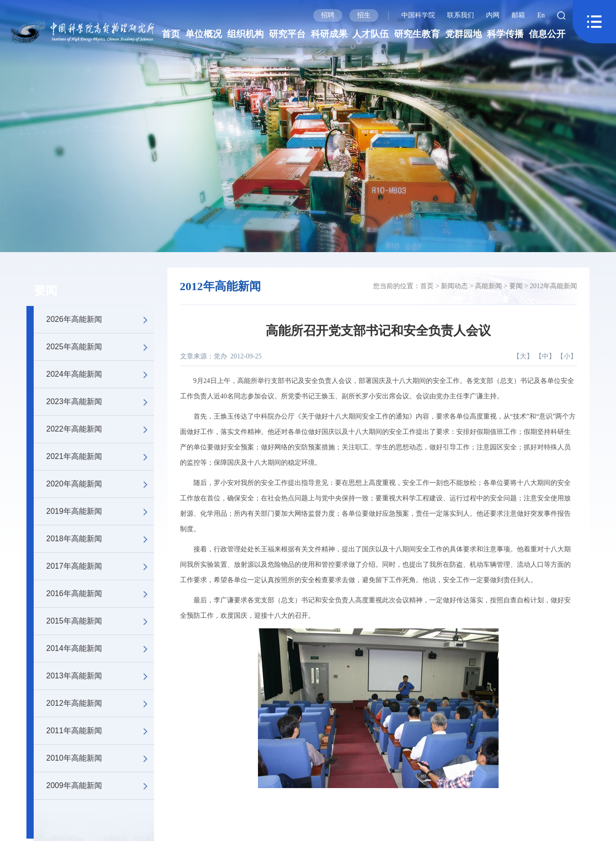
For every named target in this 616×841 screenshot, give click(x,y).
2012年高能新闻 (100, 703)
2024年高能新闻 (100, 374)
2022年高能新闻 (100, 429)
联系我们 (461, 15)
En (541, 15)
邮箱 (518, 15)
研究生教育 (417, 34)
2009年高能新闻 (100, 786)
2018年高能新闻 (100, 539)
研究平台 (287, 34)
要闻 (46, 291)
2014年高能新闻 (100, 649)
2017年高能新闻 (100, 566)
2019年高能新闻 (100, 511)
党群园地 (463, 34)
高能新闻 (488, 286)
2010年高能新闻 (100, 758)
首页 (171, 34)
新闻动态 (454, 286)
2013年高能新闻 (100, 676)
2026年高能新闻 (100, 319)
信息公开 (547, 34)
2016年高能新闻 (100, 594)
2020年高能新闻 (100, 484)
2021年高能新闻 (100, 457)
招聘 (328, 15)
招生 (364, 15)
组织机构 (245, 34)
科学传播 (505, 34)
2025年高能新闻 (100, 347)
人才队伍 (371, 34)
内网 (493, 15)
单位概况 (204, 34)
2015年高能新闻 (100, 621)
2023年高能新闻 (100, 402)
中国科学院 (418, 15)
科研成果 (329, 34)
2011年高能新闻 (100, 731)
